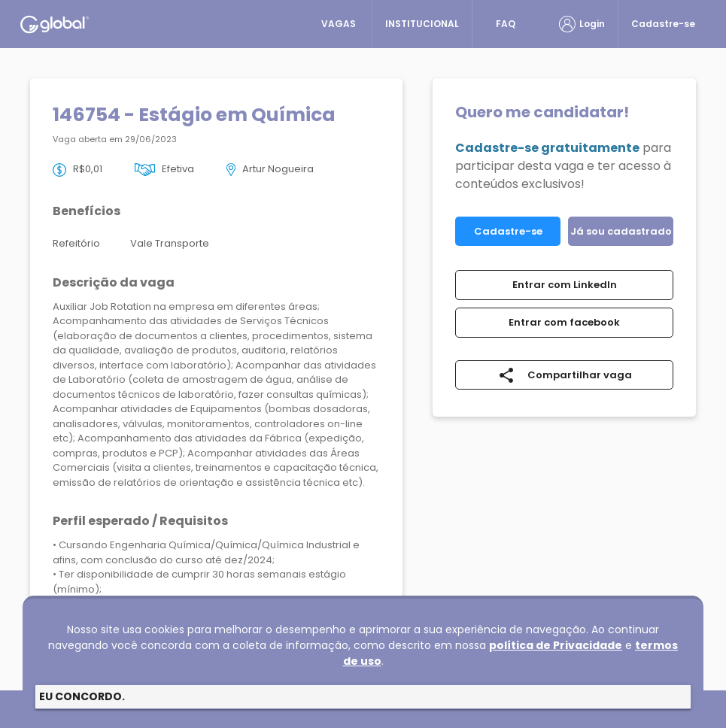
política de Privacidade (556, 645)
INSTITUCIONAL (422, 24)
